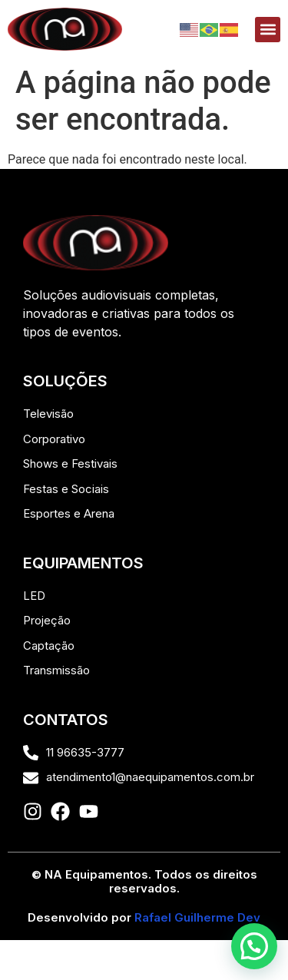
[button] (268, 30)
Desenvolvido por (144, 917)
